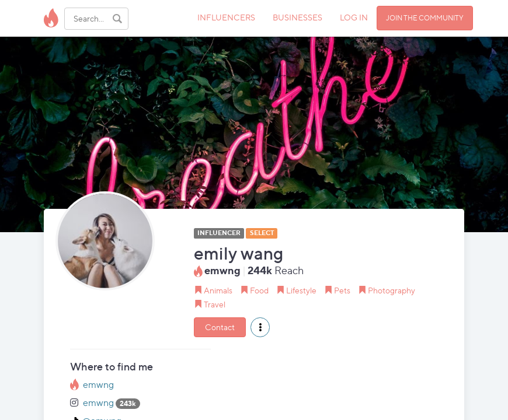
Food (259, 290)
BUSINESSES (298, 17)
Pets (342, 290)
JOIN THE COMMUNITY (425, 18)
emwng (98, 385)
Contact (220, 327)
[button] (260, 327)
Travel (215, 304)
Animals (218, 290)
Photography (392, 290)
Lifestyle (301, 290)
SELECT (262, 233)
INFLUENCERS (226, 17)
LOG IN (354, 17)
